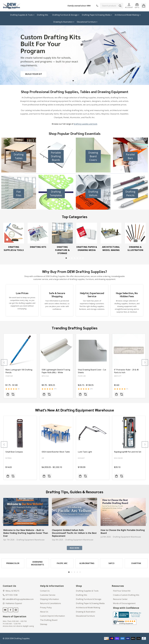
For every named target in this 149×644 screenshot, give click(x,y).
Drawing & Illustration (63, 22)
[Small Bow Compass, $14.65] (20, 432)
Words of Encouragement (124, 603)
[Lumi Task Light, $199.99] (93, 432)
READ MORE (74, 548)
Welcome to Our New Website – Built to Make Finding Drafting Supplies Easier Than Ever (26, 533)
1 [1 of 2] (73, 81)
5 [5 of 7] (77, 258)
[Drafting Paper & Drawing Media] (87, 233)
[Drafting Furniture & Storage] (62, 233)
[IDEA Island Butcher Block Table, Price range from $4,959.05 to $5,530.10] (56, 432)
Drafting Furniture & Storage (65, 15)
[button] (19, 156)
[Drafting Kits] (38, 233)
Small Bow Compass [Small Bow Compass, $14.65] (14, 452)
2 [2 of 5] (72, 572)
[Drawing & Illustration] (135, 233)
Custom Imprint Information (52, 616)
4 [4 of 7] (74, 258)
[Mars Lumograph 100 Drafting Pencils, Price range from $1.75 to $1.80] (20, 350)
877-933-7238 (10, 595)
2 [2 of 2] (76, 81)
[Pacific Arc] (62, 563)
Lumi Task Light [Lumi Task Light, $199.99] (85, 452)
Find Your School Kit (122, 591)
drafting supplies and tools (86, 124)
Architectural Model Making (127, 15)
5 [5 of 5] (80, 572)
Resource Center (120, 599)
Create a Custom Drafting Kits (126, 595)
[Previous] (4, 363)
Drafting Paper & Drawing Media (96, 15)
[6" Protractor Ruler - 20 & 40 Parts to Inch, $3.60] (129, 350)
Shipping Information (49, 599)
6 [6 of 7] (80, 258)
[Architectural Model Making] (111, 233)
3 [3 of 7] (72, 258)
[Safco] (111, 563)
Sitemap (44, 624)
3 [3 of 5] (74, 572)
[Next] (145, 363)
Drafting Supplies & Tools (21, 15)
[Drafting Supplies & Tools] (14, 233)
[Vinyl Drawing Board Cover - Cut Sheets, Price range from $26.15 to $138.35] (93, 350)
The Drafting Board (49, 620)
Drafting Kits (42, 15)
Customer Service (48, 595)
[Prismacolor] (13, 563)
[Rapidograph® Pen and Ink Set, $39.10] (129, 432)
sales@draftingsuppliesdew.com (18, 599)
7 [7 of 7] (83, 258)
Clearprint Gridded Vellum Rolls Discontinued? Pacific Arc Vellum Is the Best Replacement (74, 533)
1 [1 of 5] (69, 572)
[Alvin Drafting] (87, 563)
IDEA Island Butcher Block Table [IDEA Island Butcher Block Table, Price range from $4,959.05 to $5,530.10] (56, 452)
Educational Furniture (86, 22)
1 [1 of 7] (66, 258)
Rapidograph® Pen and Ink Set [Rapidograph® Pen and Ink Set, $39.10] (128, 452)
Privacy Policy (46, 608)
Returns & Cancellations (50, 603)
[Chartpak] (136, 563)
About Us (44, 612)
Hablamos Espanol (12, 603)
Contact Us (45, 591)
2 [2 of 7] (69, 258)
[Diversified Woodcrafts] (38, 563)
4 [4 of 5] (77, 572)
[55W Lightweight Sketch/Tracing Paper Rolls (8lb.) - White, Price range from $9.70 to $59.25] (56, 350)
